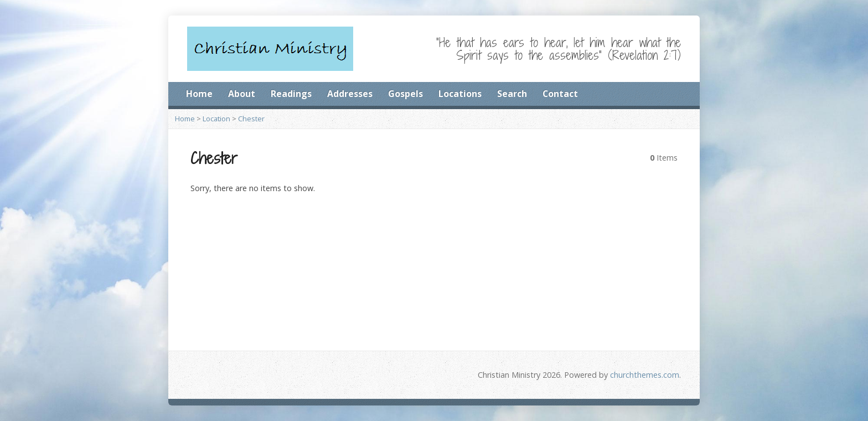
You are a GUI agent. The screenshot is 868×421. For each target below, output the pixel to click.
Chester (251, 119)
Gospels (405, 94)
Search (512, 94)
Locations (460, 94)
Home (199, 94)
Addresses (350, 94)
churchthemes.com (645, 375)
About (242, 94)
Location (216, 119)
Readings (291, 94)
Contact (560, 94)
